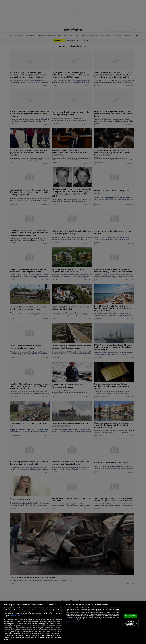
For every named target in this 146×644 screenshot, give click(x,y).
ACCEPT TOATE (130, 616)
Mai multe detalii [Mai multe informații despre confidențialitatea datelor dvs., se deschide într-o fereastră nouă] (15, 616)
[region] (73, 622)
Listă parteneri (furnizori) (74, 621)
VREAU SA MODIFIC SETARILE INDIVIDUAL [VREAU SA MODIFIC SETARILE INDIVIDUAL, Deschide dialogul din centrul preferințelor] (130, 623)
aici (5, 631)
